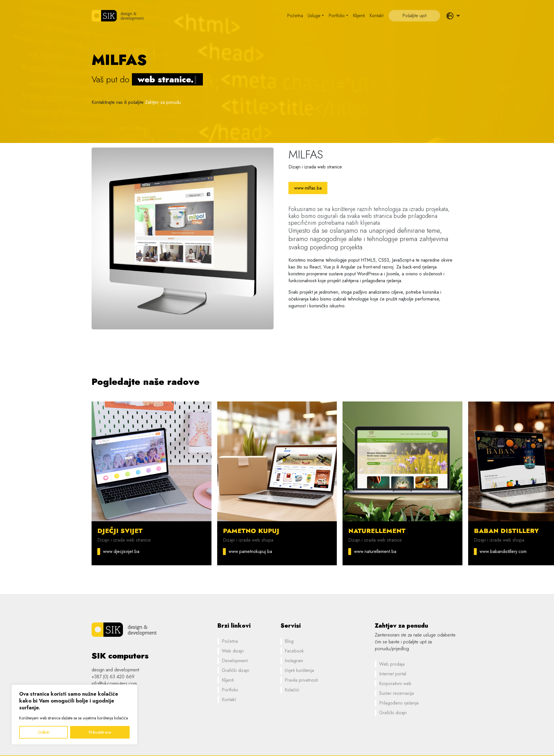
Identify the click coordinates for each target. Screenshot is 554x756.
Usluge (314, 16)
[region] (74, 715)
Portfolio (337, 16)
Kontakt (376, 16)
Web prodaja (392, 664)
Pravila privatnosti (301, 680)
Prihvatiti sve (100, 732)
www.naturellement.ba (375, 551)
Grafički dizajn (236, 670)
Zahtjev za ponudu (163, 102)
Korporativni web (395, 684)
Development (235, 661)
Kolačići (292, 690)
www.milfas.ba (308, 188)
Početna (295, 16)
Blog (289, 641)
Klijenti (359, 16)
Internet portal (393, 674)
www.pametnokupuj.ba (250, 551)
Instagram (294, 661)
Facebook (294, 651)
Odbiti (43, 732)
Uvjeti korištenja (299, 670)
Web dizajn (233, 651)
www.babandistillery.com (503, 551)
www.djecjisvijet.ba (121, 551)
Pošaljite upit (414, 16)
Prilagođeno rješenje (399, 703)
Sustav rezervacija (396, 693)
